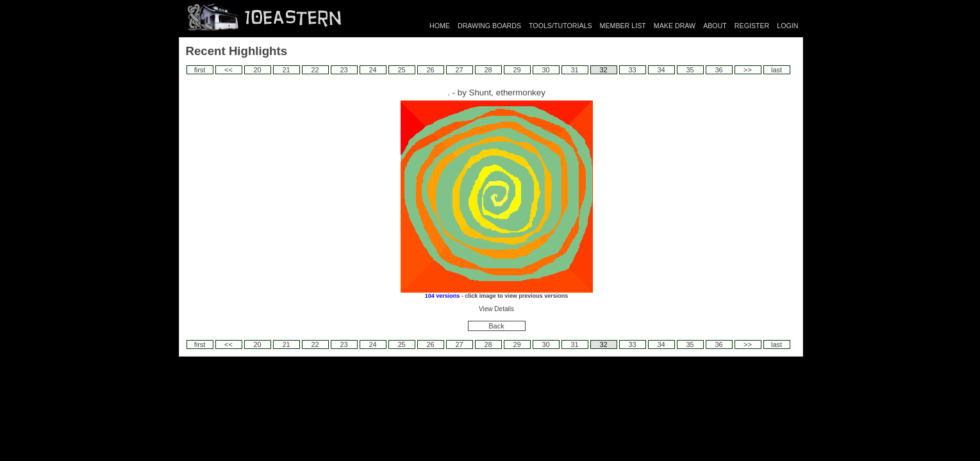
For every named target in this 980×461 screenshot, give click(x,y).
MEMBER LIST (623, 26)
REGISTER (752, 26)
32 (603, 70)
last (777, 70)
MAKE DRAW (675, 26)
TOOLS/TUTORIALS (561, 26)
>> (748, 70)
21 (286, 70)
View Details (496, 309)
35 (690, 70)
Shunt (480, 93)
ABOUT (715, 26)
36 (718, 70)
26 (430, 70)
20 (257, 70)
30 (545, 70)
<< (228, 70)
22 (315, 70)
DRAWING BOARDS (489, 26)
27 (459, 70)
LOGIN (787, 26)
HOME (440, 26)
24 (372, 70)
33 (632, 70)
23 (344, 70)
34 (661, 70)
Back (496, 326)
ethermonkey (521, 93)
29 (517, 70)
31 (574, 70)
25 (401, 70)
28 (488, 70)
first (200, 70)
